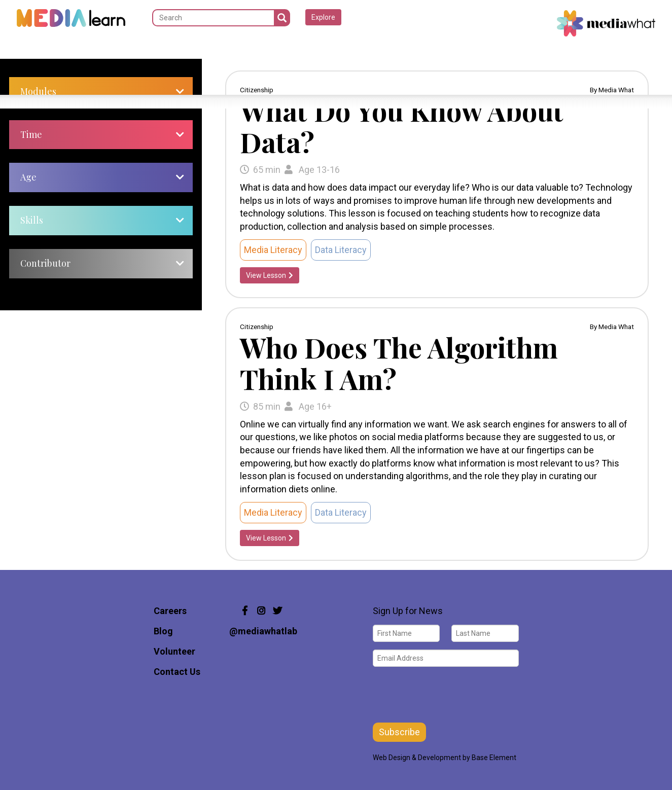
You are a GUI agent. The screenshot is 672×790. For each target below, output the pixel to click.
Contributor (45, 263)
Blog (163, 631)
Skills (32, 220)
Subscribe (399, 732)
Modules (38, 91)
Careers (170, 611)
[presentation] (450, 694)
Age (28, 177)
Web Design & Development (417, 758)
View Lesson (270, 275)
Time (31, 134)
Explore (323, 17)
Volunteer (174, 651)
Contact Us (177, 672)
